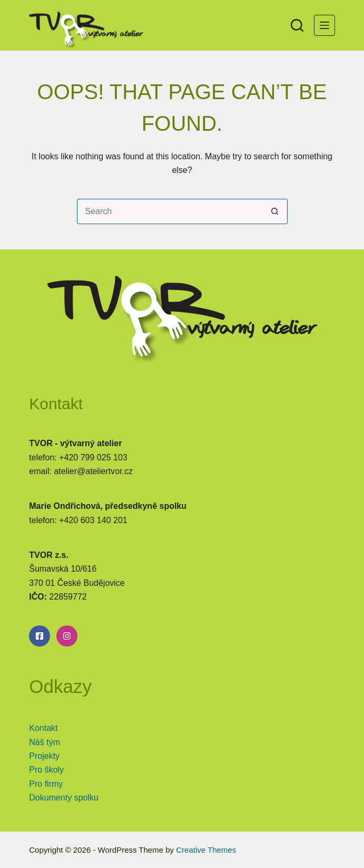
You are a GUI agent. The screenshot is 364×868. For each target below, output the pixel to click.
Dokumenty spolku (64, 798)
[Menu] (324, 25)
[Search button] (275, 211)
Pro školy (46, 770)
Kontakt (43, 728)
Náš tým (45, 742)
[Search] (297, 25)
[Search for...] (170, 211)
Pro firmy (46, 784)
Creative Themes (206, 850)
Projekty (44, 756)
